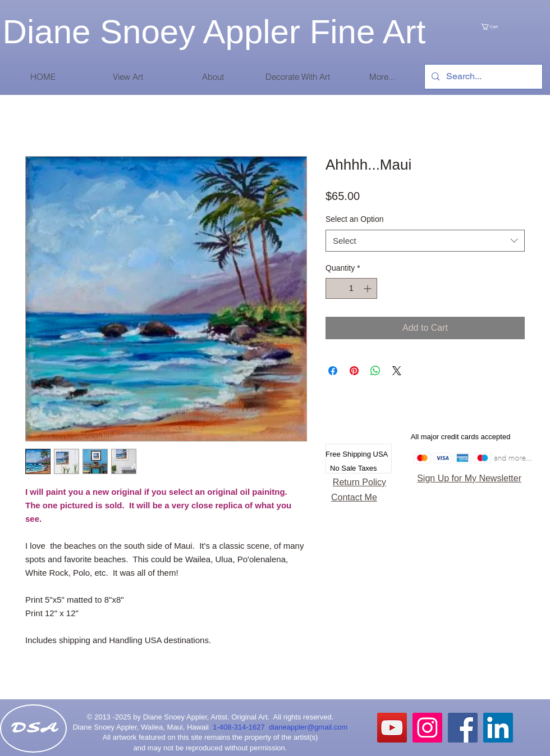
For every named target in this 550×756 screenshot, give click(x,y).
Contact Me (354, 497)
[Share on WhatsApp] (375, 371)
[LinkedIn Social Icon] (498, 728)
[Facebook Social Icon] (463, 728)
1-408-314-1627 (241, 727)
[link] (501, 27)
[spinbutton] (351, 288)
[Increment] (368, 288)
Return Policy (359, 482)
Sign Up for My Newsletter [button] (469, 478)
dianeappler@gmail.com (308, 727)
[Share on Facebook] (333, 371)
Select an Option (355, 219)
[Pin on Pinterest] (354, 371)
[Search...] (482, 77)
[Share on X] (397, 371)
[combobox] (425, 241)
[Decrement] (334, 288)
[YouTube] (392, 728)
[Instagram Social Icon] (427, 728)
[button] (128, 77)
